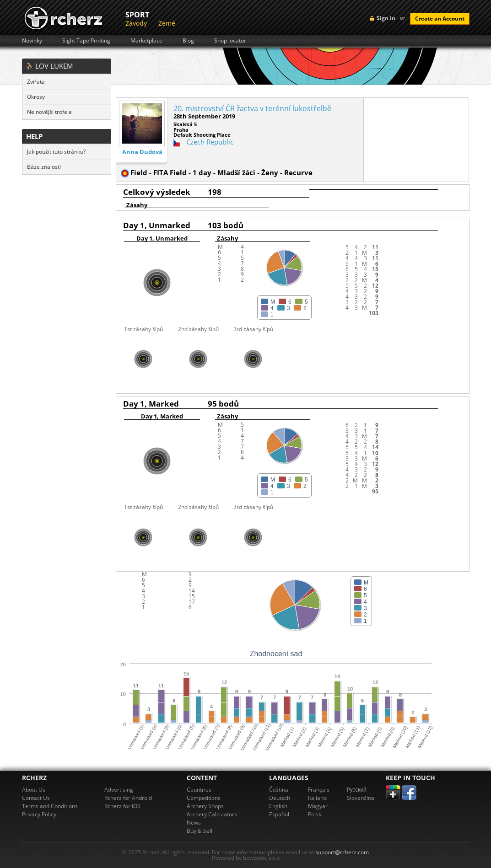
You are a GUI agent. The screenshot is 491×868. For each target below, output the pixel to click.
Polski (315, 814)
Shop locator (230, 41)
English (278, 806)
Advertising (119, 790)
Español (279, 814)
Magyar (318, 806)
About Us (34, 790)
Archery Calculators (212, 814)
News (194, 822)
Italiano (317, 798)
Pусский (357, 790)
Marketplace (146, 41)
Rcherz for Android (128, 798)
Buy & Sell (200, 831)
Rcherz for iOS (122, 806)
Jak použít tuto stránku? (56, 152)
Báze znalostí (44, 167)
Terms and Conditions (50, 806)
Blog (188, 41)
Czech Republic (210, 142)
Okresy (36, 97)
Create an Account (440, 19)
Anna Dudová (142, 152)
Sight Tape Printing (86, 41)
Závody (136, 23)
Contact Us (36, 798)
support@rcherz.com (342, 852)
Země (167, 23)
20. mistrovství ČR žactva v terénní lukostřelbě (252, 108)
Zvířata (36, 82)
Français (319, 790)
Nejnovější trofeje (49, 112)
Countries (199, 790)
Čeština (279, 790)
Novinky (32, 41)
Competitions (204, 798)
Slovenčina (361, 798)
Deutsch (280, 798)
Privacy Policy (39, 814)
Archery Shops (205, 806)
